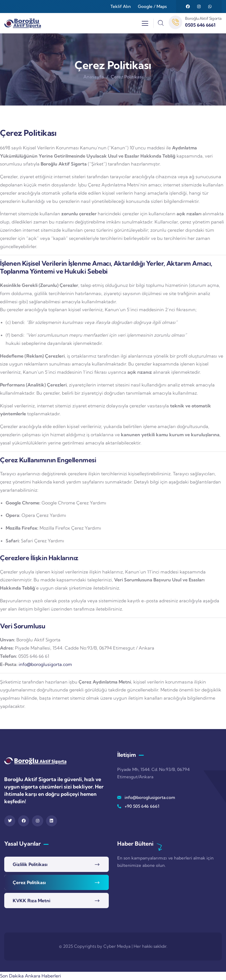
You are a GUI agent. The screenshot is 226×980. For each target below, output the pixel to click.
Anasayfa (94, 77)
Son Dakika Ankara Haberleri (31, 976)
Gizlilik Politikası (30, 864)
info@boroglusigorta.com (45, 664)
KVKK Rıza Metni (31, 901)
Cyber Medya (117, 946)
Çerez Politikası (29, 882)
